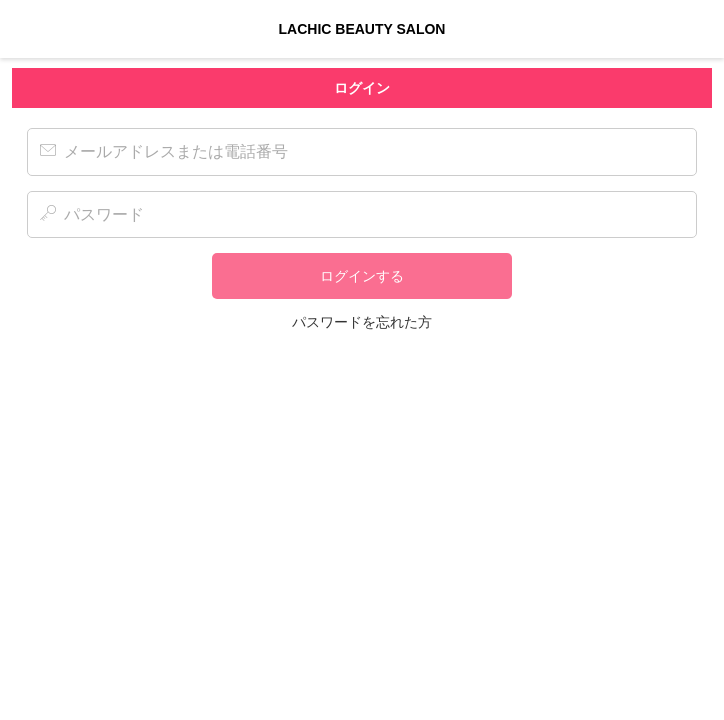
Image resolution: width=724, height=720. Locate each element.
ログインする (362, 276)
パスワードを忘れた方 (362, 322)
